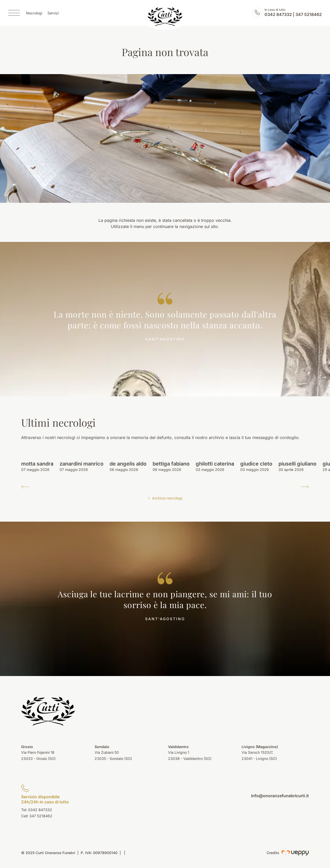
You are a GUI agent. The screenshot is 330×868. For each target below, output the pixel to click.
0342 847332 (278, 14)
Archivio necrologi (165, 498)
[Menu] (14, 13)
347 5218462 (309, 14)
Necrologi (34, 13)
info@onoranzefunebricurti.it (280, 796)
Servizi (53, 13)
